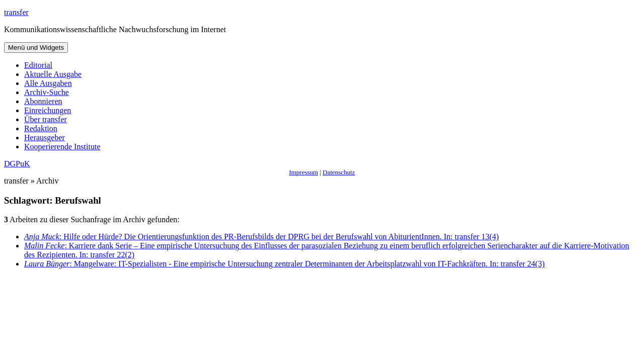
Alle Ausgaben (48, 83)
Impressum (303, 172)
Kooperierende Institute (62, 147)
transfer (16, 12)
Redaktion (41, 128)
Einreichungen (48, 110)
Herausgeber (45, 138)
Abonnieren (43, 101)
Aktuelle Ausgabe (53, 74)
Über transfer (46, 119)
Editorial (38, 65)
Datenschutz (339, 172)
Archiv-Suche (47, 92)
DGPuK (17, 164)
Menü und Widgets (36, 48)
